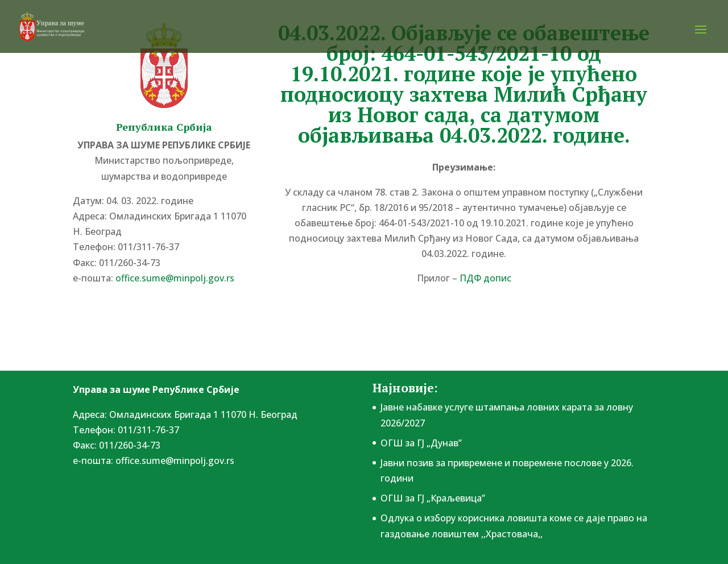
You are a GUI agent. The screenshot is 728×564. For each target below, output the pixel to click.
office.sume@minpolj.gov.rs (175, 278)
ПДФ (485, 278)
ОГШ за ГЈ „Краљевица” (433, 498)
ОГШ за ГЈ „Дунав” (421, 443)
